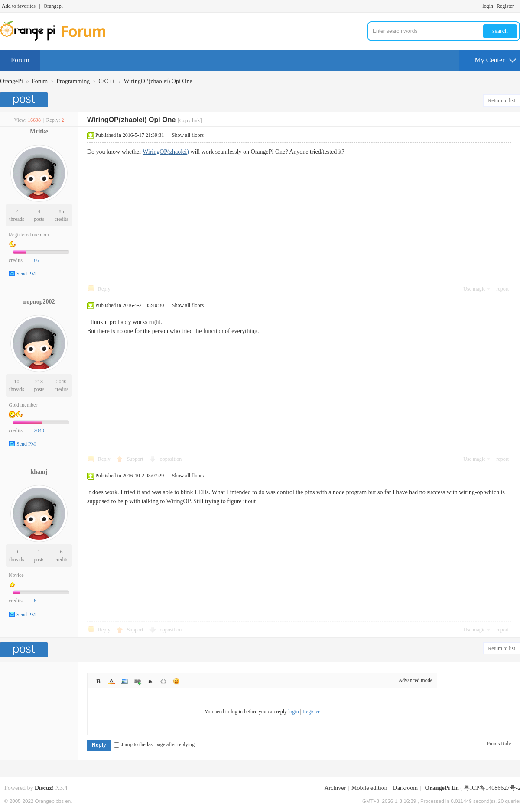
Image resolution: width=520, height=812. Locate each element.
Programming (73, 81)
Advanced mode (416, 680)
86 (62, 211)
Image (124, 681)
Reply (104, 289)
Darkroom (406, 788)
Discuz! (44, 788)
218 (39, 382)
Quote (150, 681)
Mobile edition (369, 788)
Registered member (29, 235)
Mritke (39, 131)
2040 (62, 382)
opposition (171, 459)
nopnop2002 (39, 302)
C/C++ (107, 81)
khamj (39, 472)
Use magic (474, 289)
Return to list (502, 100)
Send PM (26, 274)
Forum (20, 60)
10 (16, 382)
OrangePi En (442, 788)
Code (163, 681)
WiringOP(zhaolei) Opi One (158, 81)
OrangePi (11, 81)
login (488, 6)
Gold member (23, 405)
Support (136, 459)
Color (111, 681)
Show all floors (188, 135)
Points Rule (499, 744)
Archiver (335, 788)
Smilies (176, 681)
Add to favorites (19, 6)
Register (505, 6)
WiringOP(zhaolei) (166, 152)
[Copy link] (190, 120)
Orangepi (53, 6)
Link (137, 681)
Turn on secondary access (518, 6)
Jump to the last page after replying (154, 744)
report (502, 289)
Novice (16, 575)
